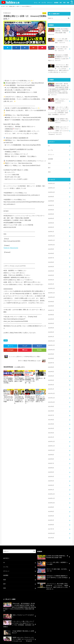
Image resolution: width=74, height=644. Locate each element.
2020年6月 (51, 457)
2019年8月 (51, 496)
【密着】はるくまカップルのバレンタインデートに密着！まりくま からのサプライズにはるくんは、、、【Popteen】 (58, 128)
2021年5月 (51, 415)
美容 (64, 3)
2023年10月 (51, 291)
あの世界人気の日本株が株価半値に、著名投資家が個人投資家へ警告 (58, 32)
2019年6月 (51, 500)
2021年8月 (51, 402)
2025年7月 (51, 201)
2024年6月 (51, 257)
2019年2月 (51, 509)
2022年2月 (51, 376)
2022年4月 (51, 368)
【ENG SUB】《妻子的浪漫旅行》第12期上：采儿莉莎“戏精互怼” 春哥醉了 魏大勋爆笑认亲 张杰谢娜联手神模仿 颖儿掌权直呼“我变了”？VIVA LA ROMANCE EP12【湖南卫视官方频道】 (59, 88)
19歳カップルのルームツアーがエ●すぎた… (58, 99)
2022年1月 (51, 381)
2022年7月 (51, 355)
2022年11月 (51, 338)
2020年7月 (51, 453)
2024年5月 (51, 261)
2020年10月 (51, 440)
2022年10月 (51, 342)
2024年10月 (51, 240)
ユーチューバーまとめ (56, 640)
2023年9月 (51, 295)
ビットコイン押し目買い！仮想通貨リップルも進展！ (58, 40)
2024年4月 (51, 265)
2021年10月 (51, 393)
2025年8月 (51, 197)
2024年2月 (51, 274)
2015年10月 (51, 521)
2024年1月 (51, 278)
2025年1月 (51, 227)
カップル (44, 3)
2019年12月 (51, 483)
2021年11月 (51, 389)
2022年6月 (51, 359)
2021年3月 (51, 423)
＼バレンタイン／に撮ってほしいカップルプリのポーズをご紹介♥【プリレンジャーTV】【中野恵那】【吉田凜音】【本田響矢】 (58, 109)
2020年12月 (51, 432)
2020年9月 (51, 444)
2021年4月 (51, 419)
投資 (68, 3)
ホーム (36, 3)
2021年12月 (51, 385)
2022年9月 (51, 346)
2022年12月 (51, 334)
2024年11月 (51, 236)
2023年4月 (51, 317)
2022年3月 (51, 372)
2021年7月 (51, 406)
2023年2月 (51, 325)
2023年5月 (51, 312)
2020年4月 (51, 466)
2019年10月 (51, 491)
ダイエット (50, 3)
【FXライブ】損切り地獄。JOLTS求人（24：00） (58, 48)
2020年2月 (51, 474)
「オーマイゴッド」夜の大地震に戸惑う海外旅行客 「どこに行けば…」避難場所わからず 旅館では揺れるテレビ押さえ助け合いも (58, 67)
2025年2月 (51, 223)
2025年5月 (51, 210)
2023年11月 (51, 287)
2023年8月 (51, 300)
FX (39, 3)
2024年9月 (51, 244)
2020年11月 (51, 436)
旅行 (61, 3)
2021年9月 (51, 398)
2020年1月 (51, 479)
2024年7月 (51, 253)
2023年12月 (51, 282)
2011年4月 (51, 526)
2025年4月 (51, 214)
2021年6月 (51, 410)
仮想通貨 (56, 3)
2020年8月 (51, 449)
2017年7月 (51, 517)
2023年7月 (51, 304)
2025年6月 (51, 206)
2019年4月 (51, 504)
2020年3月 (51, 470)
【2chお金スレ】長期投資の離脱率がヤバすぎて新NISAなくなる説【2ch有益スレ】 (58, 57)
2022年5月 (51, 364)
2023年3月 (51, 321)
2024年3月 (51, 270)
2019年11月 (51, 487)
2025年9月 (51, 193)
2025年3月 (51, 218)
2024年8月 (51, 248)
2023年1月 (51, 329)
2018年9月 (51, 513)
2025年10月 (51, 189)
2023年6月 (51, 308)
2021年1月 (51, 427)
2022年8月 (51, 351)
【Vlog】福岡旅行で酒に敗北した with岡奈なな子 (58, 119)
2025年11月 (51, 184)
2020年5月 (51, 462)
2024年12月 (51, 231)
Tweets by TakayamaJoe (11, 248)
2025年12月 (51, 180)
